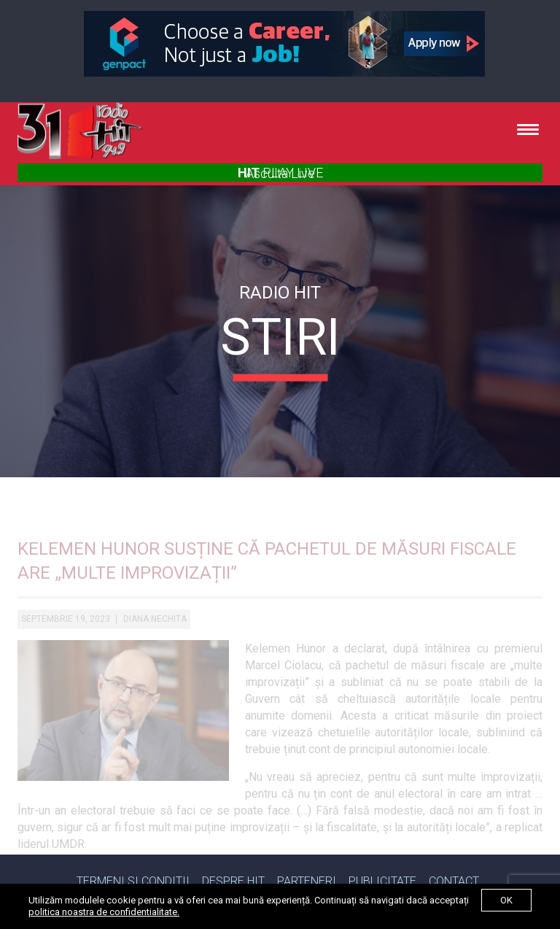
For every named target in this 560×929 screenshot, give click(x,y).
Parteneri (307, 881)
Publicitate (382, 881)
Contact (454, 881)
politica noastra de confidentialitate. (104, 912)
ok (506, 900)
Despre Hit (233, 881)
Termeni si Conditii (133, 881)
